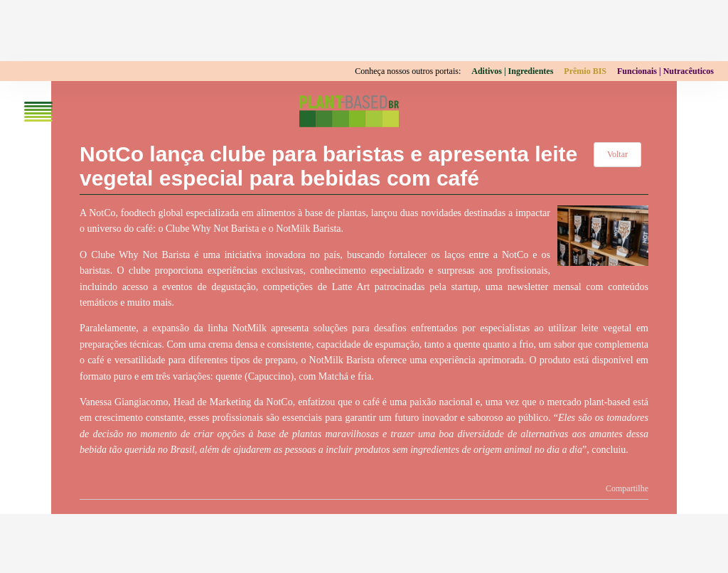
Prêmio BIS (585, 71)
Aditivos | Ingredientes (512, 71)
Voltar (617, 154)
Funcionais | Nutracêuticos (665, 71)
